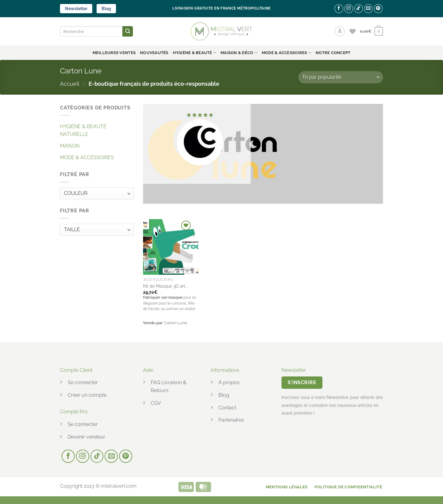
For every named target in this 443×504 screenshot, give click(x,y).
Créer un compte (87, 395)
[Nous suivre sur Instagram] (349, 8)
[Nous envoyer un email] (368, 8)
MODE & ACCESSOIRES (287, 53)
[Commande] (341, 77)
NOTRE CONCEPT (333, 53)
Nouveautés (154, 53)
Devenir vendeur (86, 437)
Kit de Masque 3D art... (166, 286)
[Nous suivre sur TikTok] (359, 8)
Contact (227, 408)
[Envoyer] (128, 31)
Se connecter (83, 382)
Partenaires (231, 420)
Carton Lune (176, 323)
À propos (229, 382)
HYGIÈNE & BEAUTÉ (195, 53)
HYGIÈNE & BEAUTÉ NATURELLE (83, 130)
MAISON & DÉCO (239, 53)
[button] (340, 31)
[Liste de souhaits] (353, 31)
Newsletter (76, 9)
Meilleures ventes (114, 53)
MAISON (70, 146)
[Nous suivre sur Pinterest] (378, 8)
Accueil (70, 84)
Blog (106, 9)
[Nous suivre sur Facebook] (339, 8)
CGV (156, 403)
